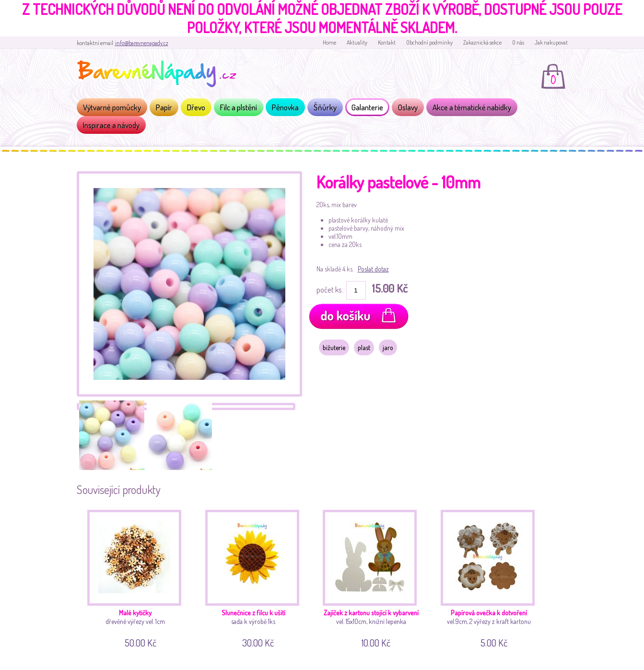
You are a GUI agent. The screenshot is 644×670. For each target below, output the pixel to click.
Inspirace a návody (111, 125)
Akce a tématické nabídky (472, 107)
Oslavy (408, 107)
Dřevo (196, 107)
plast (364, 347)
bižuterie (334, 347)
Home (329, 42)
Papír (164, 107)
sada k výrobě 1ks (256, 577)
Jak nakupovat (551, 42)
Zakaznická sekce (482, 42)
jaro (388, 347)
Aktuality (357, 42)
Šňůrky (325, 107)
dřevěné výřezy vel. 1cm (138, 577)
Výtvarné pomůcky (112, 107)
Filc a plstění (239, 107)
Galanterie (367, 107)
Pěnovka (285, 107)
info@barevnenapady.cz (142, 43)
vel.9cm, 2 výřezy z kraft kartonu (491, 577)
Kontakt (387, 42)
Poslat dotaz (373, 269)
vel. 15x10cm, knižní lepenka (373, 577)
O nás (518, 42)
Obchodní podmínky (429, 42)
